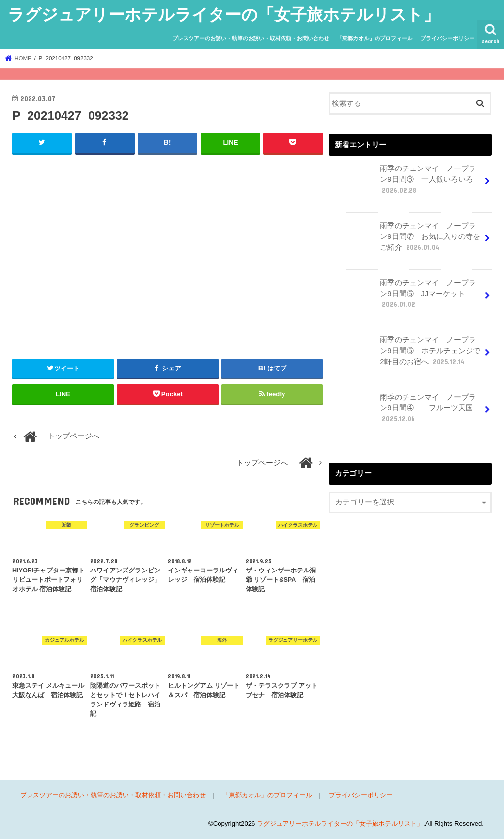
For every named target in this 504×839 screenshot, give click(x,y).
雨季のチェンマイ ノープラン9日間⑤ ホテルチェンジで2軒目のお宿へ (405, 355)
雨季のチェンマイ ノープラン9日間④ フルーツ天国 (403, 412)
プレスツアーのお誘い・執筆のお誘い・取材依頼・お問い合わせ (251, 38)
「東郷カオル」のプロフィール (375, 38)
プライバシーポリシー (447, 38)
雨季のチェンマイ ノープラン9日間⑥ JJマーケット (403, 298)
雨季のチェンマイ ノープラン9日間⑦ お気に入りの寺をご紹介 (405, 240)
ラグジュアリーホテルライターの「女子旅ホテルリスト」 (224, 14)
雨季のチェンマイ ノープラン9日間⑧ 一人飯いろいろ (405, 183)
